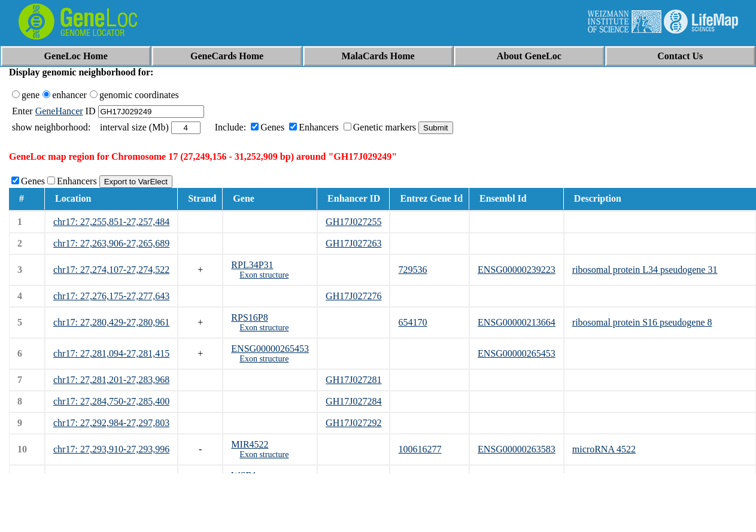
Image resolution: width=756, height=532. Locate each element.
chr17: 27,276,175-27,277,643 (111, 296)
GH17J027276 (353, 296)
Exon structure (264, 275)
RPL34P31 (252, 265)
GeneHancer (59, 111)
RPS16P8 (249, 317)
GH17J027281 (353, 380)
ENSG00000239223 (517, 270)
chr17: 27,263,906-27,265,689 (111, 243)
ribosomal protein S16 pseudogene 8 (642, 322)
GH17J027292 (353, 423)
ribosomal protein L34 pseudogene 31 (645, 270)
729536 (412, 270)
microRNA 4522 (604, 449)
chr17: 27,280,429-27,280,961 (111, 322)
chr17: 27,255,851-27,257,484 (111, 222)
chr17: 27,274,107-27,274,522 (111, 270)
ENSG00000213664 (517, 322)
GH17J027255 (353, 222)
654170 (412, 322)
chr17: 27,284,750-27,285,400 (111, 401)
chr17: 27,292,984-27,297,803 (111, 423)
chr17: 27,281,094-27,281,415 (111, 353)
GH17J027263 (353, 243)
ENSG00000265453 (270, 349)
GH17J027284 (353, 401)
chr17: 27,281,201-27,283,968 (111, 380)
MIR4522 (250, 444)
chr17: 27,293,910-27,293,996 (111, 449)
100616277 (420, 449)
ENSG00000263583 (517, 449)
